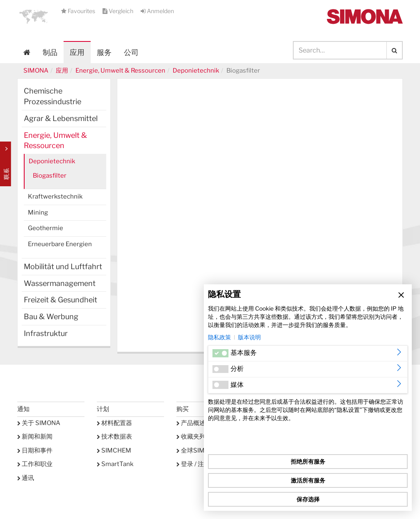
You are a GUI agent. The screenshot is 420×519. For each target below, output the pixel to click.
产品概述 (191, 423)
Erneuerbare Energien (60, 244)
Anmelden (157, 11)
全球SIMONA (197, 450)
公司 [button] (131, 52)
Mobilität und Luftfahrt (63, 266)
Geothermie (46, 228)
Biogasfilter (50, 176)
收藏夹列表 (194, 437)
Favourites (79, 11)
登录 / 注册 (193, 464)
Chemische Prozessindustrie (52, 96)
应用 (77, 52)
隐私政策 (219, 337)
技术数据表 (114, 437)
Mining (38, 213)
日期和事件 (35, 450)
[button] (34, 16)
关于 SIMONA (39, 423)
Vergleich (119, 11)
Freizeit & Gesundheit (60, 300)
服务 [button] (104, 52)
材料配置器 (114, 423)
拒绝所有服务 (308, 461)
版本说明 (249, 337)
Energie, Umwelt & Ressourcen (120, 71)
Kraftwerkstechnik (55, 197)
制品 (50, 52)
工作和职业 (35, 464)
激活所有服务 (308, 480)
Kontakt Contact (6, 164)
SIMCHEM (114, 450)
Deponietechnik (196, 71)
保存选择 (308, 499)
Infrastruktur (46, 333)
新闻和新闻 (35, 437)
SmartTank (115, 464)
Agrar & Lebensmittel (61, 118)
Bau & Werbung (51, 317)
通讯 (26, 478)
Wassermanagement (60, 283)
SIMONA (36, 71)
